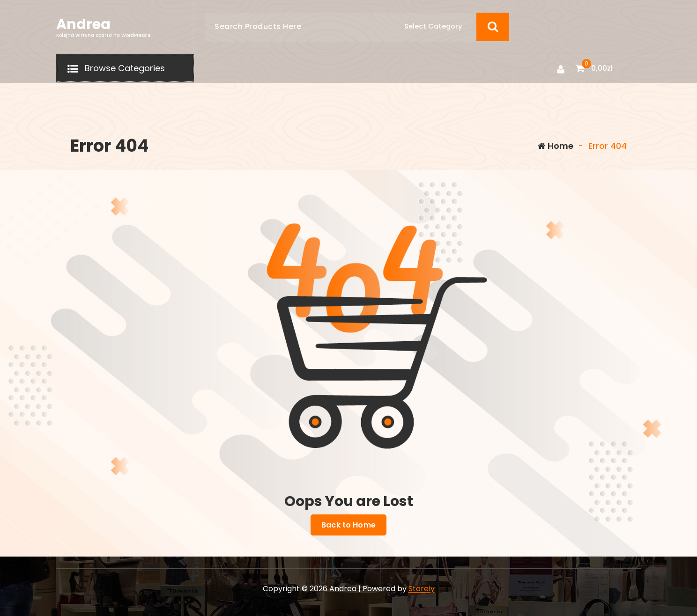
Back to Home (348, 525)
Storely (422, 589)
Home (556, 146)
